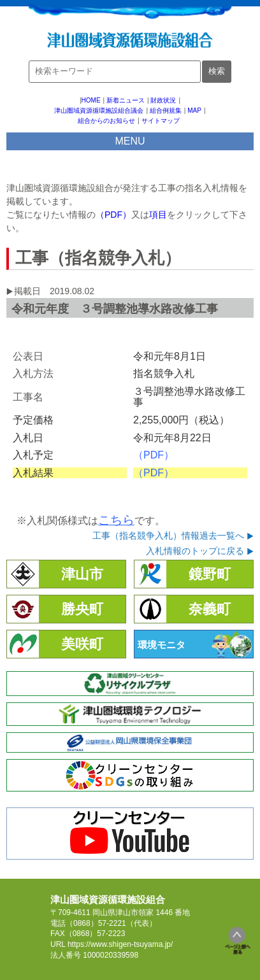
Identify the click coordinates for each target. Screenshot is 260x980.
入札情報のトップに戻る (195, 551)
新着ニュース (126, 100)
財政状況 (163, 100)
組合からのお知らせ (106, 121)
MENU (130, 141)
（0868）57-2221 (96, 923)
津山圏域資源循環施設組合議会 (99, 110)
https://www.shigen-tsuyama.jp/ (120, 944)
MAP (194, 110)
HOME (91, 100)
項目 (158, 215)
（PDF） (113, 215)
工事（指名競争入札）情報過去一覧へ (168, 536)
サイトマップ (161, 121)
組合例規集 (166, 110)
